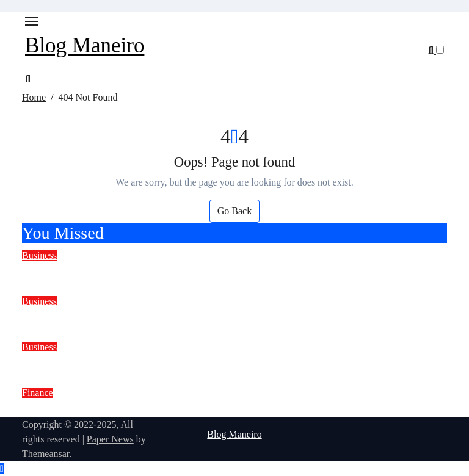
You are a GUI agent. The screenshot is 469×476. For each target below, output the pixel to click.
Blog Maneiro (85, 45)
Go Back (234, 211)
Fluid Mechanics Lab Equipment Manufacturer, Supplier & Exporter (212, 363)
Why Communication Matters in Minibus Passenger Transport (195, 271)
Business (39, 255)
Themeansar (45, 454)
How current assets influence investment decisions (162, 409)
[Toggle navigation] (32, 21)
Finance (38, 393)
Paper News (110, 439)
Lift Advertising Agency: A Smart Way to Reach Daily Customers (204, 317)
